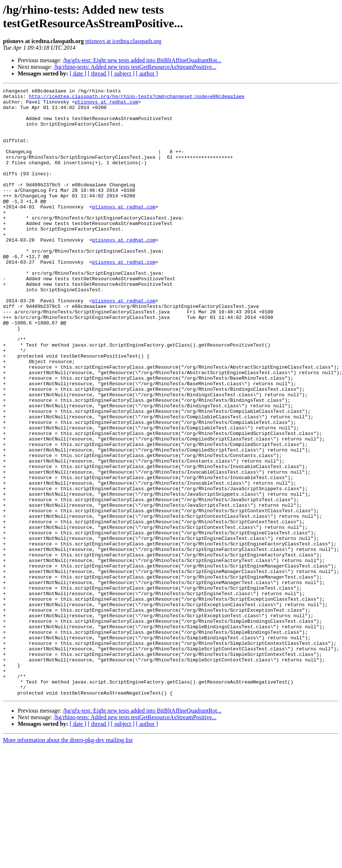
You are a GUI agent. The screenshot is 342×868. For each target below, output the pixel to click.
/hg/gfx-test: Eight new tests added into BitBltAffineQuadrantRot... (142, 60)
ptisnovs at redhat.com (107, 105)
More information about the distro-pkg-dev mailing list (68, 862)
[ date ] (78, 73)
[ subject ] (123, 73)
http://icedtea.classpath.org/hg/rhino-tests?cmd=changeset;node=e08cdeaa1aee (137, 98)
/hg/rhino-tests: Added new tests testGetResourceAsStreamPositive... (135, 67)
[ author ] (147, 73)
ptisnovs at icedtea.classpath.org (123, 41)
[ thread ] (99, 73)
